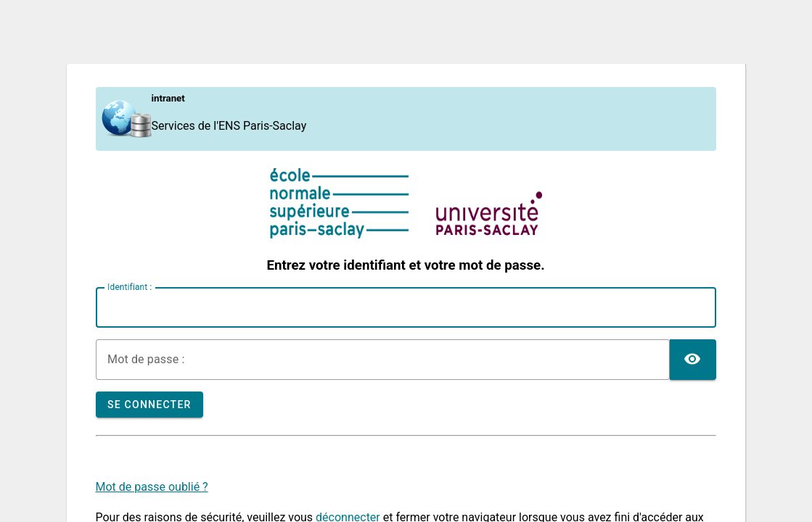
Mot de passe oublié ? (152, 487)
